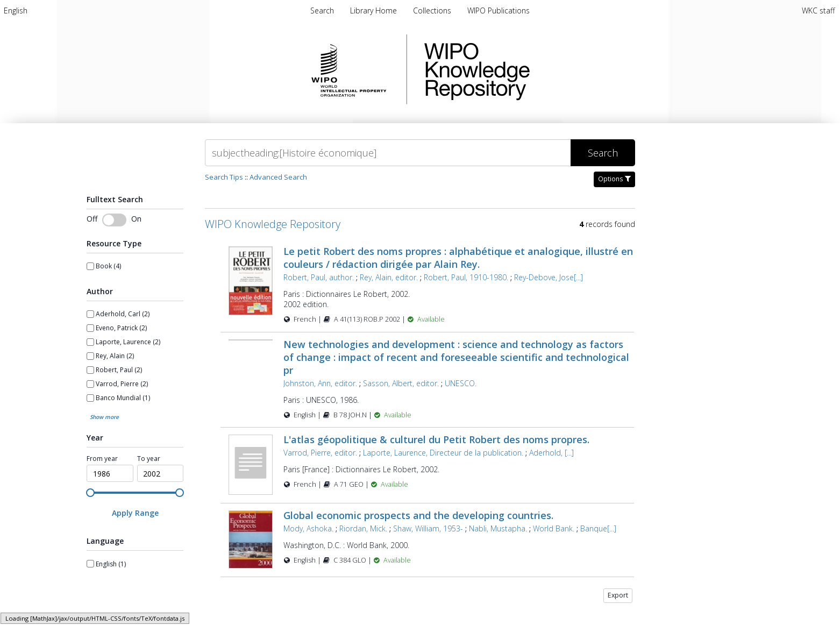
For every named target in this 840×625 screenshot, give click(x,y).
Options (614, 179)
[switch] (114, 220)
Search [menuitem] (322, 10)
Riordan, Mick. (363, 528)
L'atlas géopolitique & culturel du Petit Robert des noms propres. (436, 439)
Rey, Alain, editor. (389, 277)
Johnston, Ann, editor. (320, 383)
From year (102, 459)
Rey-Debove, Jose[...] (549, 277)
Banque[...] (598, 528)
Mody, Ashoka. (308, 528)
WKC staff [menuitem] (818, 10)
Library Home (375, 10)
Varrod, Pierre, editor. (320, 453)
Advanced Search (278, 177)
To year (149, 459)
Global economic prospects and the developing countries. (418, 515)
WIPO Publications (499, 10)
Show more (104, 417)
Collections (433, 10)
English (16, 10)
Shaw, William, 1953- (428, 528)
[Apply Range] (135, 513)
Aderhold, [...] (551, 453)
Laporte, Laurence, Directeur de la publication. (443, 453)
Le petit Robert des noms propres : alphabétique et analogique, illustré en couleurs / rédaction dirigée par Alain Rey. (458, 258)
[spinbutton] (110, 473)
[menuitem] (16, 10)
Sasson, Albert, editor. (401, 383)
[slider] (90, 493)
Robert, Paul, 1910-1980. (466, 277)
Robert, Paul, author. (319, 277)
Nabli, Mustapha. (498, 528)
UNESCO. (461, 383)
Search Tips (224, 177)
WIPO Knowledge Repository (521, 69)
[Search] (388, 153)
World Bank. (554, 528)
